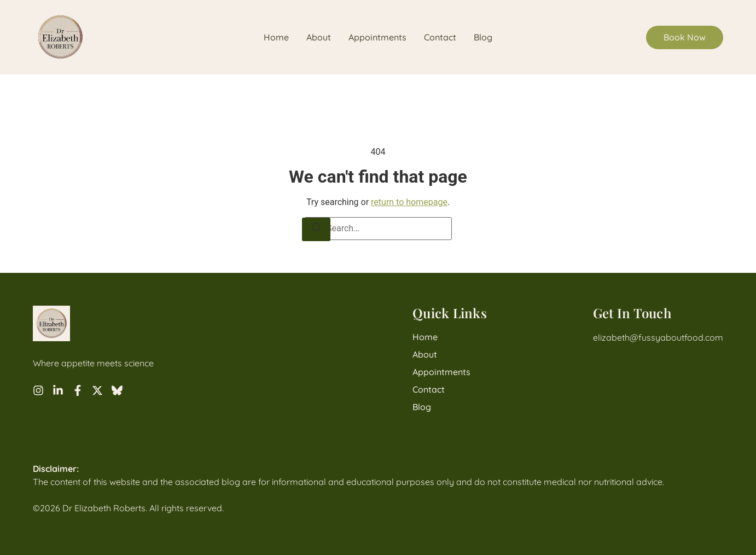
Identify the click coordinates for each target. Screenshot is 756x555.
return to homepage (409, 202)
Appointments (377, 37)
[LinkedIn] (58, 390)
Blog (483, 37)
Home (276, 37)
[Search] (316, 229)
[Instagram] (38, 390)
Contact (440, 37)
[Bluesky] (117, 390)
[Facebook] (78, 390)
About (319, 37)
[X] (97, 390)
